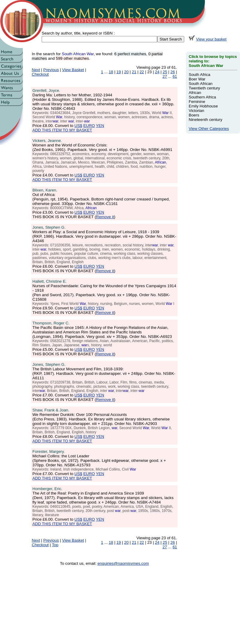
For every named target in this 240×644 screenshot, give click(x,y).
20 (126, 72)
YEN (100, 126)
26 (173, 72)
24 (157, 72)
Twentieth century (204, 88)
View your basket (211, 39)
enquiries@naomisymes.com (123, 563)
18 (111, 72)
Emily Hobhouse (203, 106)
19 (119, 72)
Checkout (40, 74)
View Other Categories (209, 129)
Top (55, 545)
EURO (89, 126)
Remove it (105, 217)
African (195, 93)
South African (201, 84)
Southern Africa (202, 97)
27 (165, 76)
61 (175, 76)
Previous (51, 70)
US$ (78, 126)
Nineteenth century (205, 120)
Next (36, 70)
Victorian (196, 111)
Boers (194, 115)
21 (134, 72)
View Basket (73, 70)
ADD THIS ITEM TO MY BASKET (62, 130)
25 (165, 72)
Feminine (197, 102)
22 (142, 72)
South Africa (199, 75)
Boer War (197, 79)
